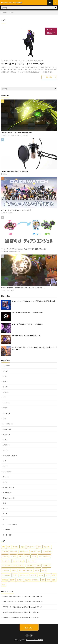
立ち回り (52, 33)
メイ (5, 461)
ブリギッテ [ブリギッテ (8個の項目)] (47, 566)
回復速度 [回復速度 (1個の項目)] (5, 580)
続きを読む (49, 77)
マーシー (5, 251)
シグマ (5, 382)
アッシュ (6, 387)
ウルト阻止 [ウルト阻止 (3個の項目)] (14, 552)
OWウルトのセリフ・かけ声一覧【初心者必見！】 (17, 133)
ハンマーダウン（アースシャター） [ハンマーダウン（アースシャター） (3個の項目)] (13, 566)
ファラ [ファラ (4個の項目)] (38, 566)
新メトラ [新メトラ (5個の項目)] (20, 580)
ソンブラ (6, 371)
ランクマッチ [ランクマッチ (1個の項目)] (24, 575)
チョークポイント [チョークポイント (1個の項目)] (44, 556)
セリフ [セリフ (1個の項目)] (27, 556)
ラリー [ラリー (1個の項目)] (15, 575)
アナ (5, 397)
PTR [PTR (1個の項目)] (9, 547)
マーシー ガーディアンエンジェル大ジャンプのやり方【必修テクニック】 (24, 249)
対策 (4, 213)
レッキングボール (9, 487)
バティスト (7, 434)
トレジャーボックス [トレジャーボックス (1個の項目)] (19, 561)
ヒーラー (23, 61)
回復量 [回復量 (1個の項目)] (12, 580)
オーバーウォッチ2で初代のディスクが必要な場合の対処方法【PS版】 (33, 301)
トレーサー (7, 366)
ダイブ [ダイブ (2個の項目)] (34, 556)
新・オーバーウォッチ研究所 (34, 640)
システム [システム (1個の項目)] (5, 556)
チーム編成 (9, 213)
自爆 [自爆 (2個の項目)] (54, 580)
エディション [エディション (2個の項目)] (24, 552)
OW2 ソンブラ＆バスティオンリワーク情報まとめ (27, 324)
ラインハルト (7, 471)
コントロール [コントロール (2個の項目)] (47, 552)
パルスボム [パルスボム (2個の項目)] (30, 566)
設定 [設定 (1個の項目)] (4, 585)
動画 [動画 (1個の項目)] (54, 575)
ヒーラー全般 (7, 535)
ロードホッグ (7, 493)
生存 (31, 61)
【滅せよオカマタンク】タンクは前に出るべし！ (27, 336)
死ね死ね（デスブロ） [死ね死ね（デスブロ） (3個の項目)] (32, 580)
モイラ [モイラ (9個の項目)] (44, 570)
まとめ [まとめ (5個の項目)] (23, 547)
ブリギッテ (7, 445)
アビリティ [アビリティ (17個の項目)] (47, 547)
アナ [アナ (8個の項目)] (40, 547)
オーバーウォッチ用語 (21, 135)
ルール (5, 519)
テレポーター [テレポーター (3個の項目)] (6, 561)
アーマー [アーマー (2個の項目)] (5, 552)
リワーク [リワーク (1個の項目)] (33, 575)
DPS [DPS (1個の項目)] (4, 547)
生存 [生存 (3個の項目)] (48, 580)
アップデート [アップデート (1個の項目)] (31, 547)
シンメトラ (7, 403)
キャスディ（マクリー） (11, 456)
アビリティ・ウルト (9, 135)
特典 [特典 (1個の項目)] (43, 580)
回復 (28, 61)
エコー (5, 376)
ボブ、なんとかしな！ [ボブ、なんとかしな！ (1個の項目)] (25, 570)
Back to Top (29, 628)
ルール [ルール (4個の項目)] (41, 575)
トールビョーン (8, 424)
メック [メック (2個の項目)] (37, 570)
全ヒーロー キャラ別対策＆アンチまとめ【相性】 (16, 210)
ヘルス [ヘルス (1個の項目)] (14, 570)
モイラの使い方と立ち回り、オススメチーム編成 (23, 64)
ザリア (5, 408)
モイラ (51, 29)
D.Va (5, 419)
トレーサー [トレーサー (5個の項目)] (32, 561)
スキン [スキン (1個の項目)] (21, 556)
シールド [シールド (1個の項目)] (13, 556)
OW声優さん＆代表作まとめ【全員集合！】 (15, 171)
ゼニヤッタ (7, 413)
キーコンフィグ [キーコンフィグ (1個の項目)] (36, 552)
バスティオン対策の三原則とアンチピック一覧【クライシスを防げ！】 (23, 288)
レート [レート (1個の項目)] (48, 575)
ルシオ (5, 482)
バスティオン (7, 290)
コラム (5, 174)
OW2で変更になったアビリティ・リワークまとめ (27, 313)
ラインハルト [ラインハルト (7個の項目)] (6, 575)
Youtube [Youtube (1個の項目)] (15, 547)
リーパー (6, 477)
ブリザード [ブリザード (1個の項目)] (6, 570)
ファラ (5, 440)
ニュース (6, 392)
